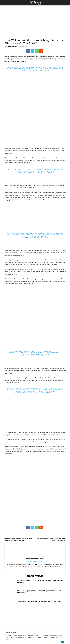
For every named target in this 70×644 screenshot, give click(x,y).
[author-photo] (35, 556)
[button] (7, 3)
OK (63, 642)
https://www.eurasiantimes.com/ (35, 561)
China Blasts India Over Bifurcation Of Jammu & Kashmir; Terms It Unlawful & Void (18, 539)
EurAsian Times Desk (12, 46)
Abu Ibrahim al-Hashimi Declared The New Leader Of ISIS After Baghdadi (51, 539)
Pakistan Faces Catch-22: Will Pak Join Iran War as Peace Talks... (40, 601)
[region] (35, 20)
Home (6, 36)
